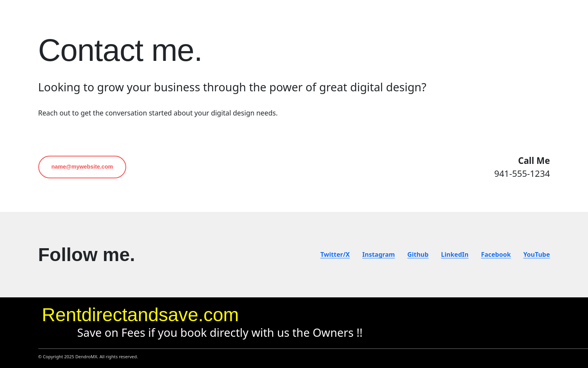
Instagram (378, 254)
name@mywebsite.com (83, 167)
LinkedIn (455, 254)
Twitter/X (335, 254)
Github (418, 254)
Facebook (496, 254)
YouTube (536, 254)
